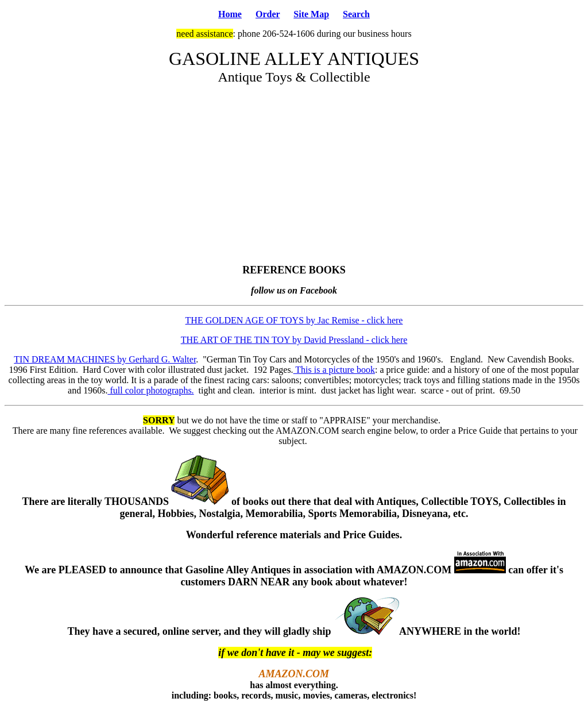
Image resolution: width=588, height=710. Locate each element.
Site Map (311, 14)
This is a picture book (334, 370)
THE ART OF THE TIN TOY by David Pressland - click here (294, 340)
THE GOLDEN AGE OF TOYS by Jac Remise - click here (294, 320)
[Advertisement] (294, 175)
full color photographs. (150, 390)
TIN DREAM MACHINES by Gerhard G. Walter (105, 359)
